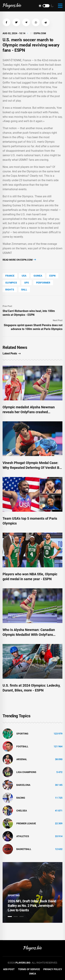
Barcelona (23, 785)
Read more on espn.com (19, 260)
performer (43, 283)
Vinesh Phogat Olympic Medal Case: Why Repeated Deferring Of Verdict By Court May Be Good (32, 468)
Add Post (9, 969)
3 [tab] (21, 917)
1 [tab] (10, 917)
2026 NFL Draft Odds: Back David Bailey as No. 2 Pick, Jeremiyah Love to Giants (32, 906)
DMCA (33, 974)
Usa (24, 276)
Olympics (11, 283)
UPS (27, 283)
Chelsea (22, 811)
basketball (24, 849)
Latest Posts (12, 353)
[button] (6, 22)
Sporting (22, 734)
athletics (23, 836)
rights (10, 290)
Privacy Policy (53, 969)
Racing (21, 798)
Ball (24, 290)
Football (22, 746)
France (10, 276)
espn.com (40, 33)
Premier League (26, 823)
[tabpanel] (32, 892)
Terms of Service (29, 969)
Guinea (38, 276)
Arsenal (22, 759)
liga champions (26, 772)
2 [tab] (16, 917)
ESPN (52, 276)
